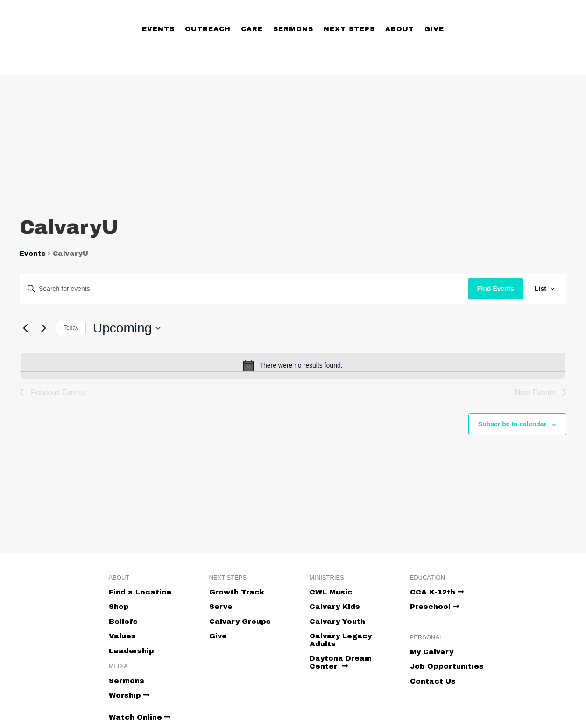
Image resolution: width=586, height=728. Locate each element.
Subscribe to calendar (512, 424)
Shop (119, 607)
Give (434, 29)
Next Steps (349, 29)
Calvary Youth (337, 622)
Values (122, 636)
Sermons (293, 29)
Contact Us (433, 681)
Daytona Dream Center (341, 662)
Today (71, 328)
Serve (221, 607)
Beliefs (123, 622)
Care (252, 29)
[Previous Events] (25, 328)
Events (158, 29)
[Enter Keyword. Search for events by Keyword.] (244, 289)
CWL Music (331, 592)
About (400, 29)
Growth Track (237, 592)
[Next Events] (43, 328)
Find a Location (140, 592)
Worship (129, 695)
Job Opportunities (447, 666)
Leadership (131, 651)
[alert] (293, 366)
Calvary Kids (335, 607)
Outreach (208, 29)
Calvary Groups (240, 622)
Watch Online (140, 717)
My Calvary (432, 652)
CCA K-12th (437, 592)
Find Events (496, 289)
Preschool (434, 607)
